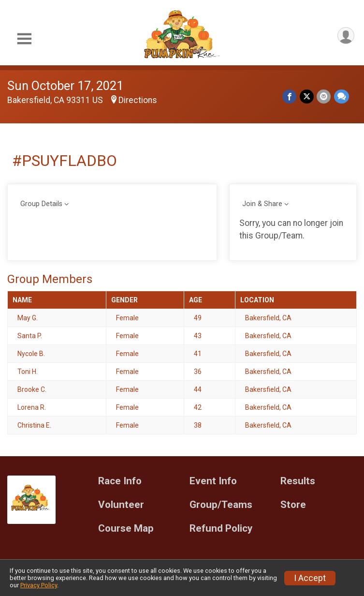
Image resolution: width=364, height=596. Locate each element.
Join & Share (262, 204)
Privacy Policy (39, 585)
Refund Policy (221, 529)
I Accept (310, 578)
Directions (138, 100)
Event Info (213, 481)
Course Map (126, 529)
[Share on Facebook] (290, 97)
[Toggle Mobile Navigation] (24, 39)
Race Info (120, 481)
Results (298, 481)
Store (293, 505)
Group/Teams (221, 505)
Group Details (41, 204)
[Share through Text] (342, 97)
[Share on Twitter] (307, 97)
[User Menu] (345, 36)
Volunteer (121, 505)
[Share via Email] (324, 97)
